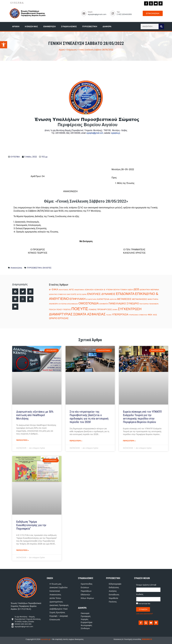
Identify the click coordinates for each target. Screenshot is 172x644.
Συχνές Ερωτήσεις (57, 612)
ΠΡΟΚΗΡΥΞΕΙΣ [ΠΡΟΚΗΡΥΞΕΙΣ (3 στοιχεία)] (104, 309)
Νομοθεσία (113, 598)
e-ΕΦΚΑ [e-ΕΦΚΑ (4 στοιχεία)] (54, 289)
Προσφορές (86, 616)
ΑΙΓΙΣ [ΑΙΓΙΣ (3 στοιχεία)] (71, 289)
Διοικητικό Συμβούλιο (58, 587)
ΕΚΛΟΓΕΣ (47, 268)
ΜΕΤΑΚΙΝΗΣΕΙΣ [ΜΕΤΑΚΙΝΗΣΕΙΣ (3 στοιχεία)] (139, 299)
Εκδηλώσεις (114, 587)
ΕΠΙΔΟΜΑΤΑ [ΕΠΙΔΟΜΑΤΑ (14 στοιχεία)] (125, 294)
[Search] (161, 26)
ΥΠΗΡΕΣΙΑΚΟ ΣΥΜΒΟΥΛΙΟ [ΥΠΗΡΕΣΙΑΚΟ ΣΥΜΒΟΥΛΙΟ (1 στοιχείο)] (138, 315)
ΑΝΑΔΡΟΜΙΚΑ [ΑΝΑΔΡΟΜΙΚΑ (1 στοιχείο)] (79, 290)
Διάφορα (107, 26)
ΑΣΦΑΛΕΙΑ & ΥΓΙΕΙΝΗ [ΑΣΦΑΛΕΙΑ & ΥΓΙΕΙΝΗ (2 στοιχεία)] (104, 290)
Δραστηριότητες (56, 602)
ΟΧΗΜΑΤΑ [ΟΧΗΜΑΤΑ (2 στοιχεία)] (104, 304)
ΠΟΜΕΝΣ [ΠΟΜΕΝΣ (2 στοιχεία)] (93, 310)
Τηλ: (118, 12)
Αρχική (16, 26)
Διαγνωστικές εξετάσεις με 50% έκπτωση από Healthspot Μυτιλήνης (35, 415)
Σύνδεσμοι (85, 628)
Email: (90, 12)
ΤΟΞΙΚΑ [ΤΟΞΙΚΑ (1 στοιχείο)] (109, 315)
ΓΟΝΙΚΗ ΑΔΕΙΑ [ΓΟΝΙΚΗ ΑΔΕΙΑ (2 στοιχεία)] (127, 290)
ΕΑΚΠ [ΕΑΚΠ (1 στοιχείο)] (69, 294)
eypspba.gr (46, 639)
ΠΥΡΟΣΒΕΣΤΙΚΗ (34, 268)
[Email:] (84, 13)
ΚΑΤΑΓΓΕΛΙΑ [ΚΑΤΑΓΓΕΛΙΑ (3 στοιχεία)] (103, 299)
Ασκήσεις (113, 591)
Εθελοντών (85, 595)
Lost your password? (145, 614)
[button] (15, 292)
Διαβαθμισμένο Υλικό (58, 609)
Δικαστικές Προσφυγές (59, 605)
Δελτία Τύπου (55, 598)
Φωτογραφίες (86, 625)
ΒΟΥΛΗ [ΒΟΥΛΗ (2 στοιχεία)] (117, 290)
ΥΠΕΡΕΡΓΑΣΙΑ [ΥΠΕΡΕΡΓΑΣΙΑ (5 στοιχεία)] (120, 314)
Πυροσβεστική (90, 26)
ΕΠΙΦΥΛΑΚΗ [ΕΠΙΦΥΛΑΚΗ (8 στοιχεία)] (78, 299)
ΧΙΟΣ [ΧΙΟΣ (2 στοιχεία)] (155, 315)
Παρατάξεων (86, 591)
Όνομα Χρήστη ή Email (146, 585)
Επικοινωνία (55, 620)
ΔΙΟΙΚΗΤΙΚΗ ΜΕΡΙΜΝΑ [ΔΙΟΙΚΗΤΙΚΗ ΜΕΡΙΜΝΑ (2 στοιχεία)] (149, 290)
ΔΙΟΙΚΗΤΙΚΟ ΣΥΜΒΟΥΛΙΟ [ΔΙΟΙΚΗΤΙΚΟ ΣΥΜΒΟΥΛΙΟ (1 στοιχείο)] (58, 294)
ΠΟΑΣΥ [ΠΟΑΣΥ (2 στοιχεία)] (60, 310)
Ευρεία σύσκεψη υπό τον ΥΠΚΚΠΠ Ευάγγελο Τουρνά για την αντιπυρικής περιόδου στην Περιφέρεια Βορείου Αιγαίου (142, 417)
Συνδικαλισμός (69, 26)
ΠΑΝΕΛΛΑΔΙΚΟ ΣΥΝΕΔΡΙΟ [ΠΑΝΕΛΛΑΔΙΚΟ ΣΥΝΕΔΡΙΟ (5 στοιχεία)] (124, 303)
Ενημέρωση (50, 26)
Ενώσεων (85, 587)
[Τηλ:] (113, 13)
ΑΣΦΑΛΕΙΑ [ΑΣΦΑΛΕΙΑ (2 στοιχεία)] (89, 290)
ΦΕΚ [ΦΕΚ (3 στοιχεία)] (150, 315)
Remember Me (143, 604)
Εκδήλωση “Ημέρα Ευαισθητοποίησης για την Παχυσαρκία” (31, 525)
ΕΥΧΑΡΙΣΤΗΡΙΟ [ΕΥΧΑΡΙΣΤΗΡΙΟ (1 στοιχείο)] (91, 299)
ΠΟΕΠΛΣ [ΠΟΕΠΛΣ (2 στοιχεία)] (67, 310)
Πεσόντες (113, 602)
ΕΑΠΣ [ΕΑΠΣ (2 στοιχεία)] (74, 294)
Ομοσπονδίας (87, 584)
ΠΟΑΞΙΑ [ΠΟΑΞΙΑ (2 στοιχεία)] (52, 310)
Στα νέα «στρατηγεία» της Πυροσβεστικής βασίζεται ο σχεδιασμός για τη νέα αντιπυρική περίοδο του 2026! (89, 417)
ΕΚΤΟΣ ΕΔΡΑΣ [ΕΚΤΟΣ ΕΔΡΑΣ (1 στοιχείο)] (82, 294)
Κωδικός (140, 594)
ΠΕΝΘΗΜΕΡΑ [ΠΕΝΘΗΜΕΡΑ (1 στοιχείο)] (154, 304)
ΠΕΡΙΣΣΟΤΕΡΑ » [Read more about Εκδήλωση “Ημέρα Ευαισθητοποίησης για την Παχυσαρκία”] (23, 550)
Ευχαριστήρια (86, 622)
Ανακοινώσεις (16, 268)
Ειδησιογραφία (115, 584)
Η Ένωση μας (31, 26)
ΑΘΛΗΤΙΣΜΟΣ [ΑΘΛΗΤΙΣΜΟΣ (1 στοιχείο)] (64, 290)
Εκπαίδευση (114, 595)
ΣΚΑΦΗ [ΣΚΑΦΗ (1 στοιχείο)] (115, 310)
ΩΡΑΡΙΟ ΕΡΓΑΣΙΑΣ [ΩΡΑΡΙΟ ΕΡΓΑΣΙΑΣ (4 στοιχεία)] (59, 318)
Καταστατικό (55, 591)
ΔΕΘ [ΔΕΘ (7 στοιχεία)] (136, 289)
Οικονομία (85, 613)
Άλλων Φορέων (87, 598)
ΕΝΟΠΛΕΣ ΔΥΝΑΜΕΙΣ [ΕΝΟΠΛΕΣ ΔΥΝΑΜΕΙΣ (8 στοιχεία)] (101, 294)
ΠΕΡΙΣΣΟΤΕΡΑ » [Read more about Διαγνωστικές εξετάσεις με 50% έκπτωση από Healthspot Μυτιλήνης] (23, 440)
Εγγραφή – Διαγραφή (59, 616)
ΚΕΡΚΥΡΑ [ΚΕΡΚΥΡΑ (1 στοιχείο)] (113, 299)
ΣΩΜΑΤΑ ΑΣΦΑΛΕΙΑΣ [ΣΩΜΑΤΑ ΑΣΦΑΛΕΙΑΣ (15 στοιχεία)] (89, 314)
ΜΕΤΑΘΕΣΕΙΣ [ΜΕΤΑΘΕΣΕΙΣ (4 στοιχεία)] (124, 299)
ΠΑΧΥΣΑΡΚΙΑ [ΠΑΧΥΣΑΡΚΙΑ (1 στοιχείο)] (144, 304)
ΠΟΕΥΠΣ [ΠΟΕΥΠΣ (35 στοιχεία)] (80, 309)
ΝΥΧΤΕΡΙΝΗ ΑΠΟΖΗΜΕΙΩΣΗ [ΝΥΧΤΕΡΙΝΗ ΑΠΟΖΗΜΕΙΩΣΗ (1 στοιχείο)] (68, 304)
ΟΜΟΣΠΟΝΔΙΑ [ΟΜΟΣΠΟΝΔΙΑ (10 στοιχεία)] (89, 303)
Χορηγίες (85, 619)
